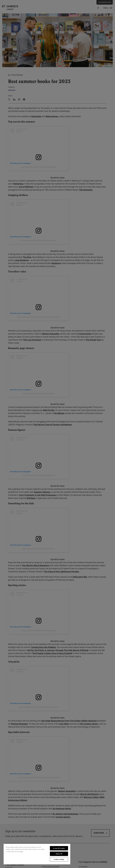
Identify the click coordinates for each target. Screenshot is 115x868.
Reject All (59, 854)
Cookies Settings (59, 859)
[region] (37, 854)
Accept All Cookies (59, 848)
